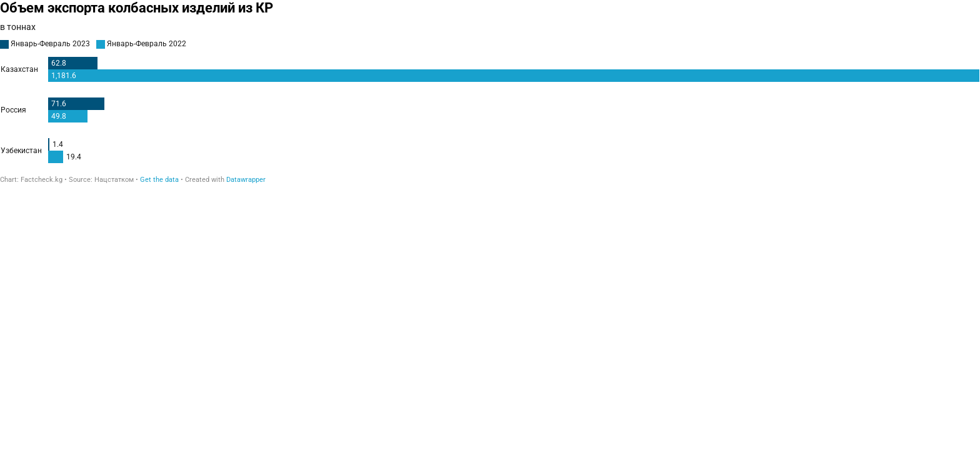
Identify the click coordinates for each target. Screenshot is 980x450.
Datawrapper (246, 180)
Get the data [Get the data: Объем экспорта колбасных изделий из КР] (159, 180)
